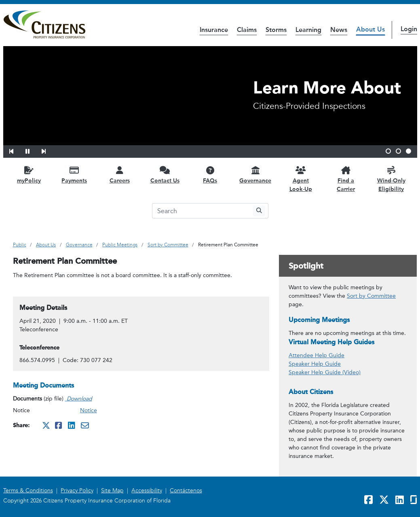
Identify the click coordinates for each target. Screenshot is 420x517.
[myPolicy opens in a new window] (29, 175)
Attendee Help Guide (317, 355)
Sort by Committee (371, 296)
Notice (89, 410)
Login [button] (409, 29)
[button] (17, 150)
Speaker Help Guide (315, 364)
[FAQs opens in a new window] (210, 175)
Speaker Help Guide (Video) (325, 372)
